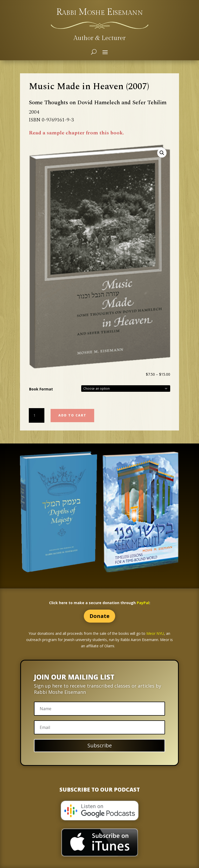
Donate (99, 616)
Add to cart (72, 415)
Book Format (41, 389)
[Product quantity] (37, 415)
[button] (162, 153)
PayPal (143, 603)
